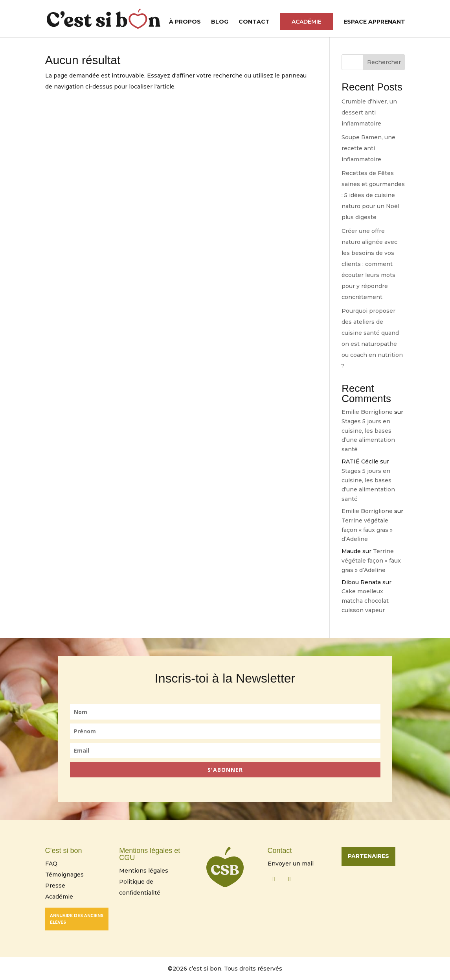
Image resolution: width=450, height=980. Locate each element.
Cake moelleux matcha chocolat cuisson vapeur (365, 601)
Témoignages (64, 875)
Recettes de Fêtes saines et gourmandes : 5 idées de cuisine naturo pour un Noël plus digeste (373, 195)
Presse (55, 886)
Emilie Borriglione (367, 412)
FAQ (51, 864)
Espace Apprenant (374, 22)
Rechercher (384, 62)
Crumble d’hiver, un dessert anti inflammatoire (369, 113)
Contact (254, 22)
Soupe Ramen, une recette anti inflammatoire (368, 148)
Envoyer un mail (291, 864)
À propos (185, 22)
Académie (307, 22)
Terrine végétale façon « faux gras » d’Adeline (367, 530)
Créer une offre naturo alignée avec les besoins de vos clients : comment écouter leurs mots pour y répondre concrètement (369, 264)
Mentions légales (144, 871)
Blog (220, 22)
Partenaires (368, 856)
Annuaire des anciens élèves (77, 919)
